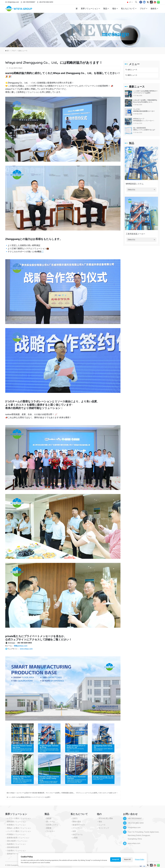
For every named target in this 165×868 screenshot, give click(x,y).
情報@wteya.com (21, 646)
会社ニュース (23, 51)
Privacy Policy (140, 859)
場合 (115, 9)
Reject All (127, 859)
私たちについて (129, 9)
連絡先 (154, 9)
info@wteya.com (13, 2)
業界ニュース (131, 75)
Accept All (116, 859)
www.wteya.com (26, 649)
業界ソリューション (90, 9)
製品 (106, 9)
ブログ (143, 9)
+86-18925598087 (29, 2)
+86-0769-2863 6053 (46, 2)
